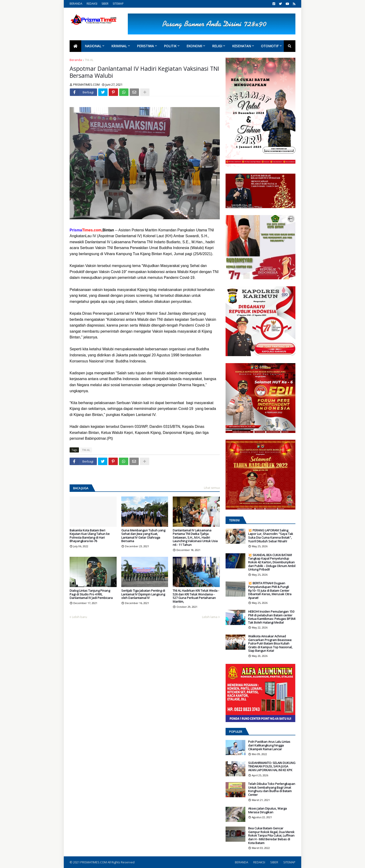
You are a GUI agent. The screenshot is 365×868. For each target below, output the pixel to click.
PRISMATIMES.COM (94, 862)
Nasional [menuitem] (93, 46)
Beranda (76, 60)
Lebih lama (210, 617)
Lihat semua (212, 488)
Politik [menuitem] (170, 46)
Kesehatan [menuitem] (242, 46)
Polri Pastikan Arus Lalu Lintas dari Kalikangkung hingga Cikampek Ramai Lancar (269, 745)
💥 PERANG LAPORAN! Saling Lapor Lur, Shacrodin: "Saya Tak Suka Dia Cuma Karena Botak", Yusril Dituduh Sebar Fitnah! (271, 536)
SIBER (105, 4)
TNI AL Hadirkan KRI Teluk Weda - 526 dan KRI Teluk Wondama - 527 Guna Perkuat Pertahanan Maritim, (196, 596)
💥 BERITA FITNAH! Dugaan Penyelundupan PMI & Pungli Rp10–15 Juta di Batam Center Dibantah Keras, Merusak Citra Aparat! (270, 591)
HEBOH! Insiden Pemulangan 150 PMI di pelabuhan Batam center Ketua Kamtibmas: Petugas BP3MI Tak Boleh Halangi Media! (272, 617)
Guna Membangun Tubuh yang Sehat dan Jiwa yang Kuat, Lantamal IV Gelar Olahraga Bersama (143, 536)
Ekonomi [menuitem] (194, 46)
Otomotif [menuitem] (270, 46)
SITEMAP (118, 4)
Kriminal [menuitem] (119, 46)
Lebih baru (79, 617)
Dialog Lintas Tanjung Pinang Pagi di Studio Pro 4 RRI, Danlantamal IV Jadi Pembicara (91, 594)
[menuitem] (75, 46)
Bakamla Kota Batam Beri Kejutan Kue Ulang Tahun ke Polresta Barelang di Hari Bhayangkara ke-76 (90, 536)
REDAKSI (92, 4)
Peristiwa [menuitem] (145, 46)
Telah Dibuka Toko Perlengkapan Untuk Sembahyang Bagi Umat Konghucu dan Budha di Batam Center (272, 789)
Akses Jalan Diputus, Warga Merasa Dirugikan (267, 810)
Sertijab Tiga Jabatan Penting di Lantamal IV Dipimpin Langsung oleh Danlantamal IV (143, 594)
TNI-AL (89, 60)
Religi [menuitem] (217, 46)
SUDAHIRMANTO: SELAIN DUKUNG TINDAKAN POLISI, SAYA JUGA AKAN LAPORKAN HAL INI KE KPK (272, 767)
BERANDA (76, 4)
